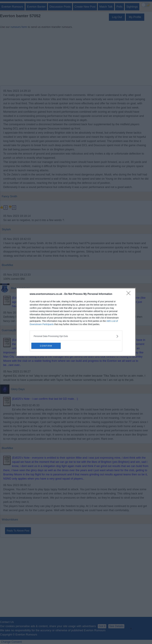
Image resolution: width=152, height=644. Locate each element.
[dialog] (76, 322)
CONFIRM (46, 346)
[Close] (129, 294)
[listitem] (76, 336)
